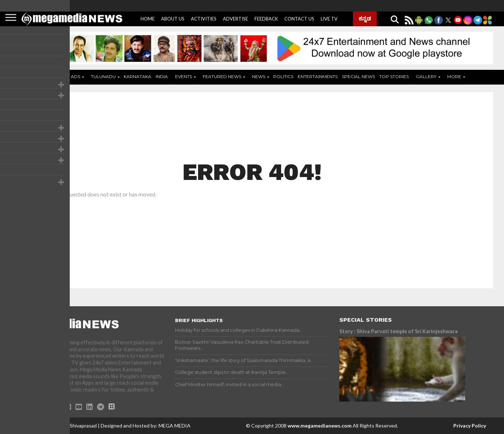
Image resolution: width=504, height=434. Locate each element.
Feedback (266, 19)
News (259, 76)
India (162, 76)
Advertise (235, 19)
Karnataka (138, 76)
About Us (173, 19)
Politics (283, 76)
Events (184, 76)
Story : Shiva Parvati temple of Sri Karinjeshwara (398, 331)
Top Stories (394, 76)
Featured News (222, 76)
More (454, 76)
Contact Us (299, 19)
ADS (75, 76)
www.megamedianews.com (320, 426)
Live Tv (329, 19)
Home (148, 19)
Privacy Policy (470, 426)
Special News (358, 76)
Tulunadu (103, 76)
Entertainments (318, 76)
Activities (204, 19)
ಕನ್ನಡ (365, 18)
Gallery (426, 76)
